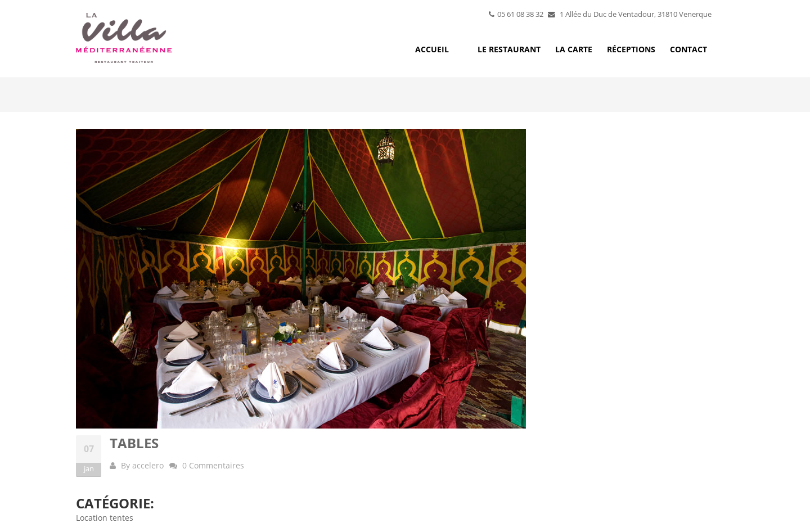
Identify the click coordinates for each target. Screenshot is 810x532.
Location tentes (105, 518)
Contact (688, 49)
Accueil (432, 49)
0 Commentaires (213, 465)
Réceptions (631, 49)
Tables (134, 443)
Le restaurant (509, 49)
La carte (574, 49)
